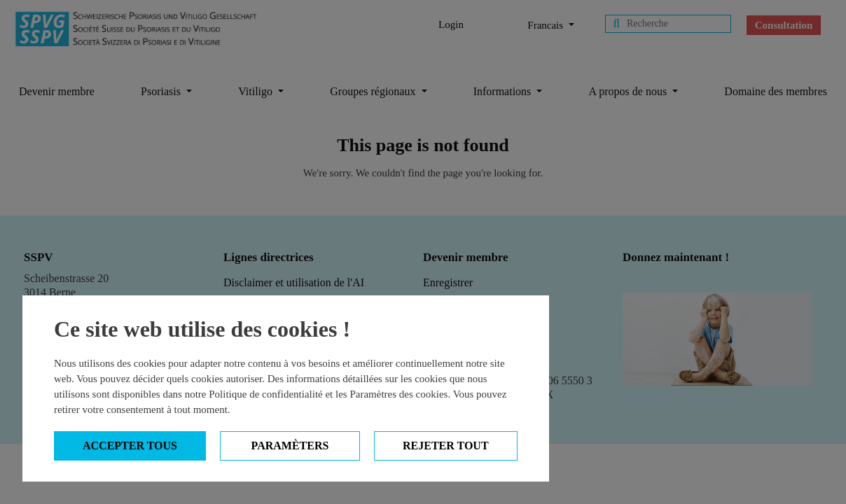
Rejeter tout (446, 446)
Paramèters (290, 446)
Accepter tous (130, 446)
